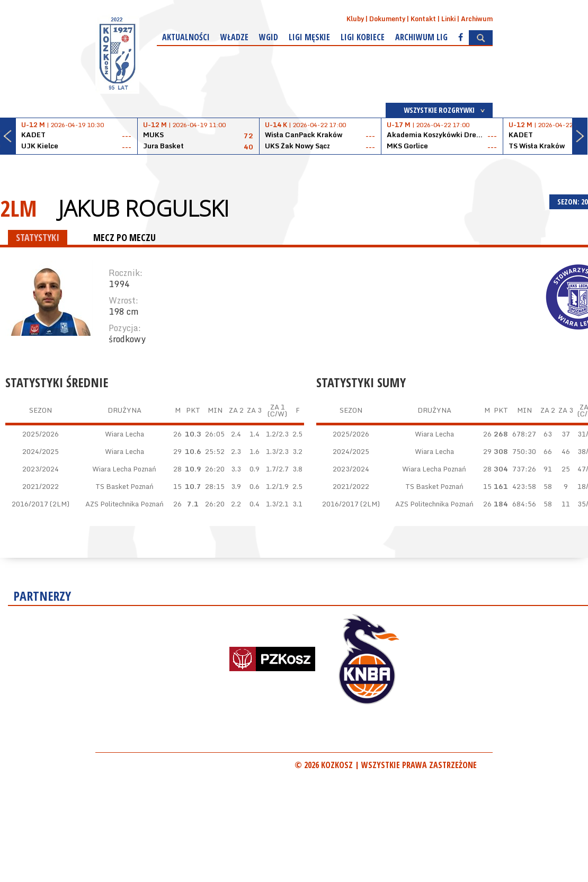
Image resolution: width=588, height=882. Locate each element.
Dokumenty (387, 19)
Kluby (355, 19)
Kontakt (423, 19)
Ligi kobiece (363, 37)
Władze (234, 37)
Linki (448, 19)
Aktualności (186, 37)
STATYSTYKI (38, 237)
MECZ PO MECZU (124, 237)
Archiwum (477, 19)
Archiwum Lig (421, 37)
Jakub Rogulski (144, 208)
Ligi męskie (309, 37)
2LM (19, 208)
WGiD (269, 37)
